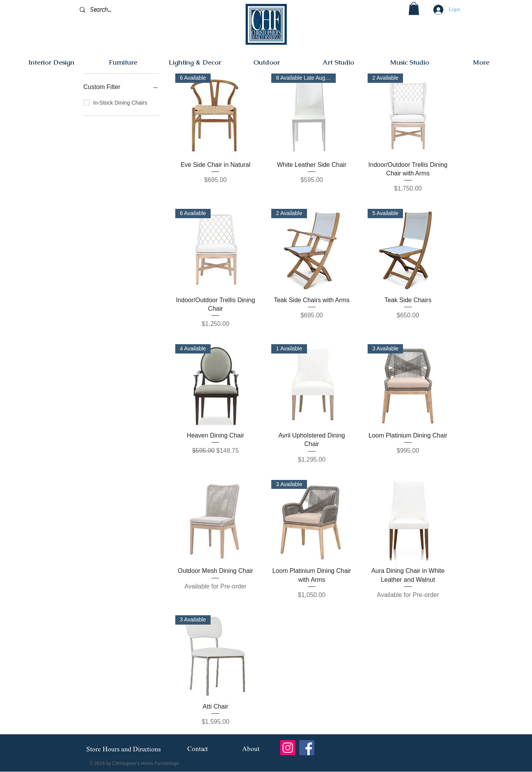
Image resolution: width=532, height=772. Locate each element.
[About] (251, 750)
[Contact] (198, 750)
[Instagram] (288, 748)
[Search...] (116, 10)
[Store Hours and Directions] (124, 750)
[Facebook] (307, 748)
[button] (414, 8)
